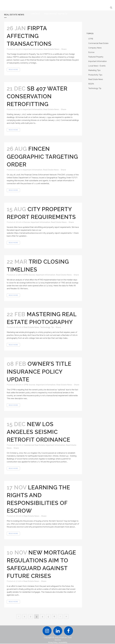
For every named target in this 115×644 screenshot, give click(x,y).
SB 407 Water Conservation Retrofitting (37, 96)
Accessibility (63, 643)
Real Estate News (51, 49)
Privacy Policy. (53, 643)
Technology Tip (47, 327)
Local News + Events (97, 66)
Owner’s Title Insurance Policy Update (39, 372)
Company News (95, 48)
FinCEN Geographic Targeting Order (42, 157)
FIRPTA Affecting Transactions (29, 36)
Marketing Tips (94, 70)
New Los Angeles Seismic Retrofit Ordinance (38, 432)
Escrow (27, 222)
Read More (13, 70)
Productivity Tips (95, 75)
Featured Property (96, 57)
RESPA (91, 84)
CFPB (26, 275)
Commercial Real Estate (34, 445)
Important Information (33, 49)
